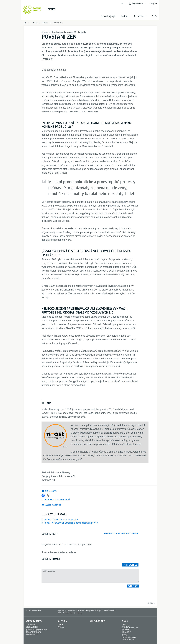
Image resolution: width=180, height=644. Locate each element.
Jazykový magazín (32, 634)
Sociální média (68, 613)
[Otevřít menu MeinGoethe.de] (137, 4)
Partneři (124, 636)
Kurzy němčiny (31, 624)
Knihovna (61, 628)
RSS (59, 613)
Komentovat (109, 534)
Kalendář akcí (98, 621)
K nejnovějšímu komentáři (127, 534)
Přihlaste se (130, 565)
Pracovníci (125, 629)
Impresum (61, 611)
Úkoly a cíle (126, 626)
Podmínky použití (109, 611)
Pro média (125, 633)
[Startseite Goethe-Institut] (32, 10)
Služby (60, 626)
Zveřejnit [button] (133, 586)
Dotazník (125, 624)
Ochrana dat (71, 611)
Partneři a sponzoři (128, 639)
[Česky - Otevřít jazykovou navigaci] (153, 4)
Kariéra (124, 634)
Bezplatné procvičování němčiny (36, 629)
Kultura (125, 16)
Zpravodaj (79, 613)
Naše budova (126, 631)
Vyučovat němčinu (32, 628)
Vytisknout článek (53, 505)
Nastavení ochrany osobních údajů (89, 611)
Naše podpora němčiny (33, 631)
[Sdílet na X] (48, 495)
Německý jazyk (108, 16)
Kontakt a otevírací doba (130, 628)
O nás (154, 16)
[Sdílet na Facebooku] (43, 495)
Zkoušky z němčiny (32, 626)
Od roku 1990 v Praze (129, 637)
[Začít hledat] (122, 4)
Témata (60, 624)
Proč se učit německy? (33, 633)
